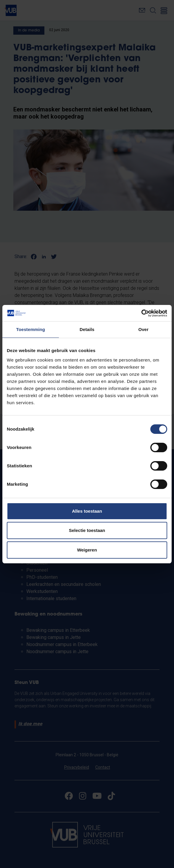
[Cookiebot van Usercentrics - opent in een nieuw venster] (141, 313)
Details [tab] (87, 329)
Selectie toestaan (87, 530)
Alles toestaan (87, 511)
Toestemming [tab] (31, 329)
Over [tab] (143, 329)
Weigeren (87, 550)
